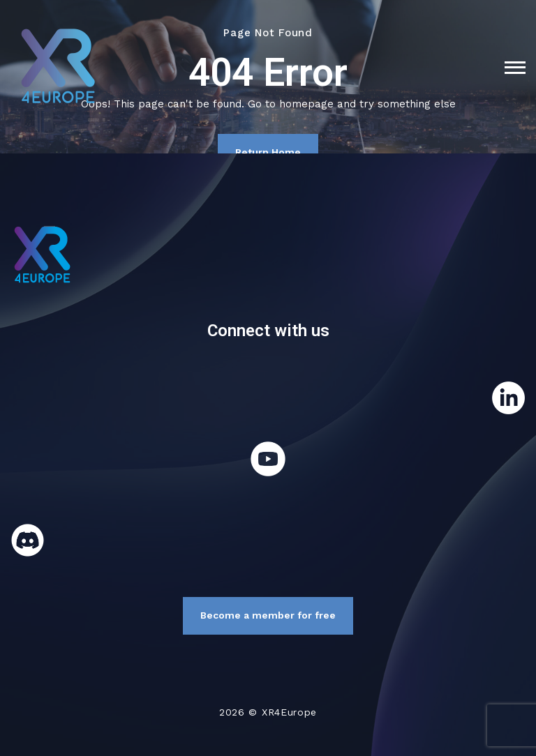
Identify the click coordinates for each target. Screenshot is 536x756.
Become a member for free (268, 615)
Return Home (268, 152)
